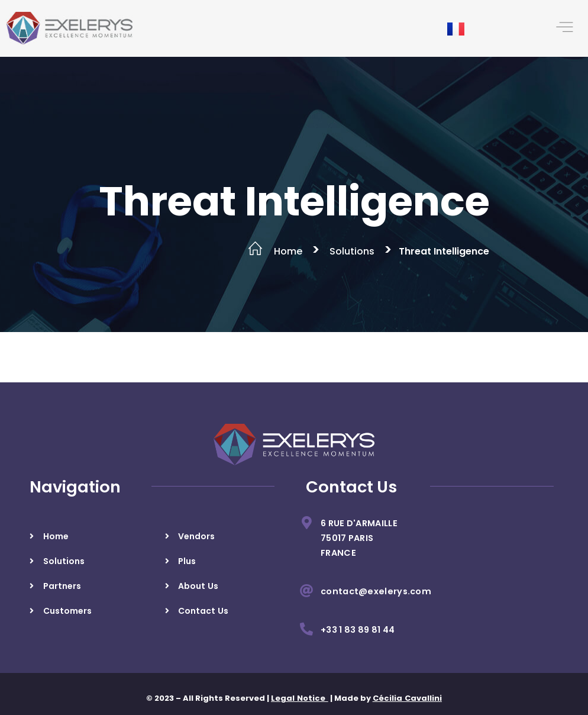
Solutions (352, 251)
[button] (565, 28)
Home (288, 251)
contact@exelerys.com (376, 591)
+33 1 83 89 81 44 (358, 630)
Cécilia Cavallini (407, 698)
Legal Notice (300, 698)
